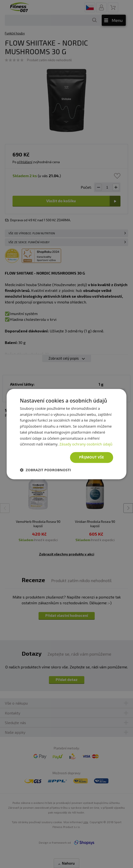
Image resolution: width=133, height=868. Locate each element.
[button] (46, 470)
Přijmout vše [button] (91, 457)
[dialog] (67, 434)
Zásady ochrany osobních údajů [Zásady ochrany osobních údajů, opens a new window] (86, 444)
